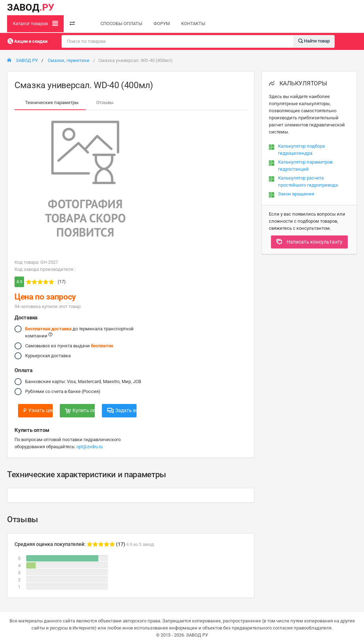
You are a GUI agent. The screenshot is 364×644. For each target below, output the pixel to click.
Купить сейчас (80, 410)
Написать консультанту (309, 242)
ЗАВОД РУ (22, 60)
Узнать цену (38, 410)
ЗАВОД (31, 7)
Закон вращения (296, 194)
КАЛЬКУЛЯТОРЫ (298, 83)
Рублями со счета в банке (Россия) (63, 392)
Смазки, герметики (69, 60)
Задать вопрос (122, 410)
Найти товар (314, 41)
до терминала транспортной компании (79, 332)
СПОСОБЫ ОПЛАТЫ (121, 24)
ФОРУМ (162, 24)
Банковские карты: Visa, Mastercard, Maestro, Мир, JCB (83, 382)
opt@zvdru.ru (89, 447)
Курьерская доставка (48, 356)
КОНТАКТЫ (193, 24)
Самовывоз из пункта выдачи (69, 346)
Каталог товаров (35, 23)
